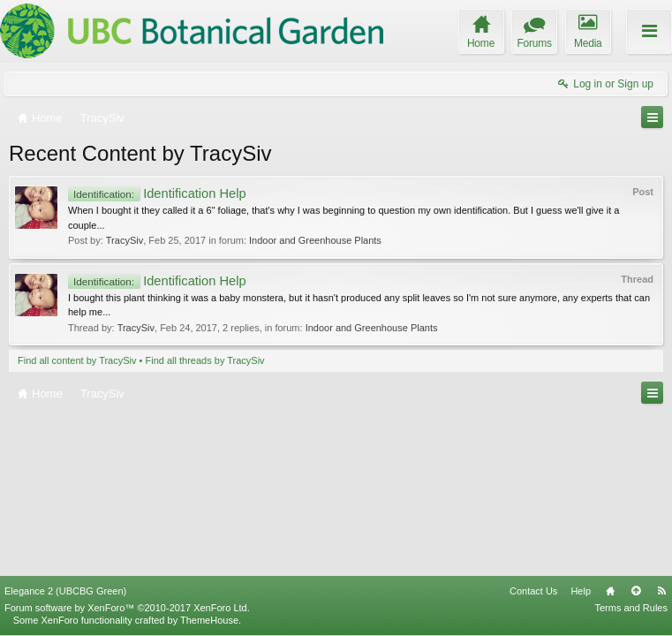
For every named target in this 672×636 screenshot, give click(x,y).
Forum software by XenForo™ (127, 608)
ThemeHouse (209, 620)
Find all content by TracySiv (77, 360)
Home (610, 591)
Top (636, 591)
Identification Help (157, 193)
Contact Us (533, 591)
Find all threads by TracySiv (205, 360)
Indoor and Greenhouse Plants (315, 240)
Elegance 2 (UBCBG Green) (65, 591)
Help (581, 591)
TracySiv (125, 240)
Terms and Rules (631, 608)
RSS (661, 591)
